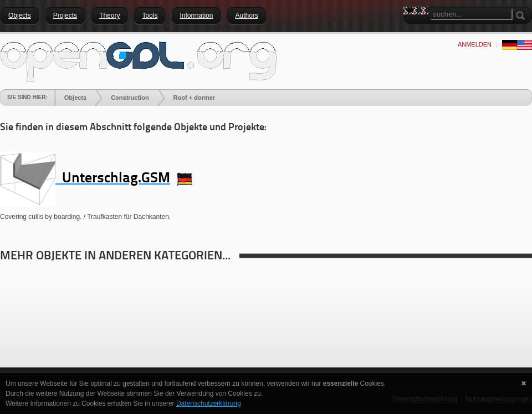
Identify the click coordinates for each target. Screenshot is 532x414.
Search (412, 30)
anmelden (475, 44)
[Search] (472, 14)
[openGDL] (139, 60)
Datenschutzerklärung (209, 403)
